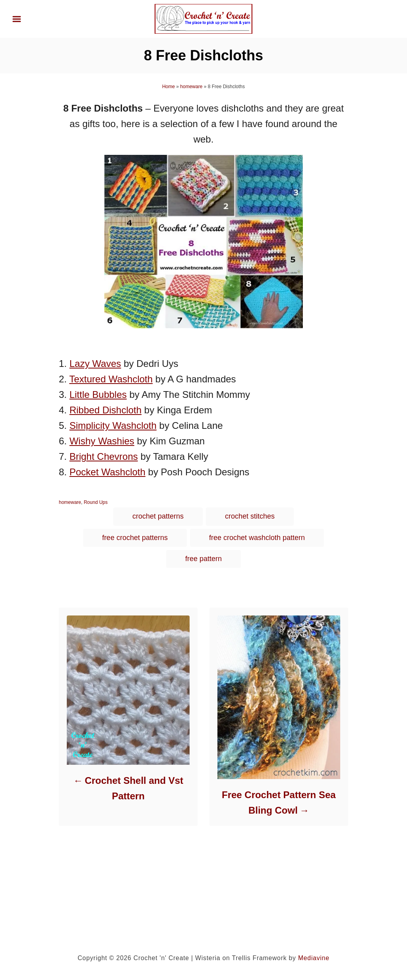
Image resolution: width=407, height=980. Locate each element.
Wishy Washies (102, 441)
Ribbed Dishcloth (106, 410)
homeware (191, 87)
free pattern (203, 559)
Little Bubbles (98, 395)
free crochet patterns (135, 538)
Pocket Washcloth (108, 472)
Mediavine (314, 958)
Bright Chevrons (104, 456)
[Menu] (17, 19)
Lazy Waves (95, 364)
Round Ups (96, 502)
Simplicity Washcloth (113, 425)
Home (169, 87)
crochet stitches (250, 516)
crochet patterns (158, 516)
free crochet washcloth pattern (257, 538)
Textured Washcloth (111, 379)
